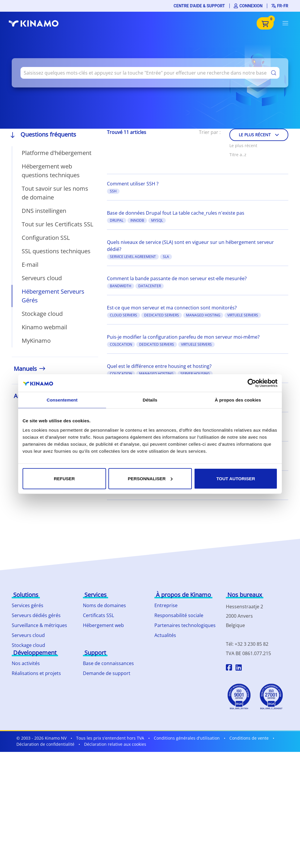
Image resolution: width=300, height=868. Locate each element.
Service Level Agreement (133, 257)
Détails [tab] (150, 400)
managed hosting (203, 315)
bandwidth (121, 286)
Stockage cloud (42, 314)
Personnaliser (150, 478)
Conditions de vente (249, 738)
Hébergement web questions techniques (51, 171)
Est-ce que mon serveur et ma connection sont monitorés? (172, 308)
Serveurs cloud (42, 278)
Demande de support (107, 673)
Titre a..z (238, 155)
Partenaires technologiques (185, 625)
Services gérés (28, 605)
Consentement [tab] (62, 400)
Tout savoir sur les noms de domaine (55, 193)
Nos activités (26, 663)
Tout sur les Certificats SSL (57, 224)
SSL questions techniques (56, 251)
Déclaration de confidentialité (45, 744)
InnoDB (137, 220)
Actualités (165, 635)
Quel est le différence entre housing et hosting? (159, 366)
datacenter (150, 286)
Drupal (117, 220)
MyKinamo (36, 341)
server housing (195, 374)
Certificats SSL (98, 615)
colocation (121, 344)
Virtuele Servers (243, 315)
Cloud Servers (123, 315)
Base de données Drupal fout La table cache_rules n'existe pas (176, 213)
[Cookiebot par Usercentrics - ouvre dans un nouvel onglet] (252, 383)
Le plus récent (259, 135)
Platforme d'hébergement (57, 153)
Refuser (64, 478)
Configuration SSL (46, 238)
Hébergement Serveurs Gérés (53, 296)
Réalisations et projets (36, 673)
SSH (113, 191)
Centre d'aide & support (199, 6)
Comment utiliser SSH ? (133, 184)
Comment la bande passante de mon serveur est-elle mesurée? (177, 278)
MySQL (157, 220)
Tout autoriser (236, 478)
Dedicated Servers (162, 315)
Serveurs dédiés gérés (36, 615)
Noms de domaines (104, 605)
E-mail (30, 265)
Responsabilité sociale (179, 615)
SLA (166, 257)
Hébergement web (103, 625)
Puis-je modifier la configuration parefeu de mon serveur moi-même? (183, 337)
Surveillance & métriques (39, 625)
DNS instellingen (44, 211)
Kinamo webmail (44, 327)
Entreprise (166, 605)
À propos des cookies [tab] (238, 400)
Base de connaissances (108, 663)
